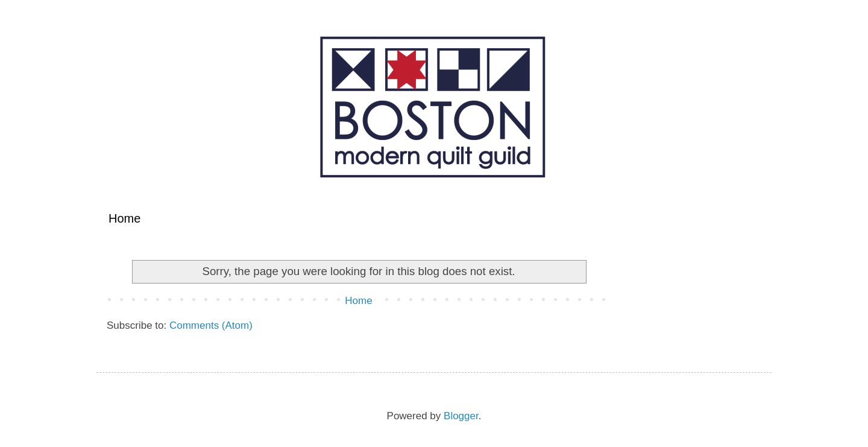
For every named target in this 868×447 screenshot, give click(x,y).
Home (124, 218)
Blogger (461, 416)
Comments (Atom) (211, 325)
